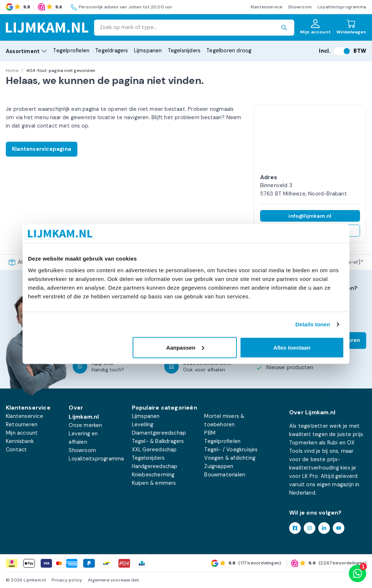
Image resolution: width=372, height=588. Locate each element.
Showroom (300, 7)
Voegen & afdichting (230, 458)
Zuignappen (219, 466)
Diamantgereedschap (159, 433)
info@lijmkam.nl (310, 216)
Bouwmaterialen (225, 475)
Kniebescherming (153, 475)
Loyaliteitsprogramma (342, 7)
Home (12, 71)
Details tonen (313, 324)
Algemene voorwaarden (114, 580)
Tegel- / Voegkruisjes (231, 450)
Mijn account (22, 433)
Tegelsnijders (184, 51)
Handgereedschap (155, 466)
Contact (16, 450)
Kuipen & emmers (154, 483)
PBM (210, 433)
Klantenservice (267, 7)
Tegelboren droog (229, 51)
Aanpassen (185, 347)
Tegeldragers (112, 51)
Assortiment (27, 51)
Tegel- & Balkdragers (158, 441)
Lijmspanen (148, 51)
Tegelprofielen (71, 51)
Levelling (143, 424)
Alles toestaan (292, 347)
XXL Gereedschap (154, 450)
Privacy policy (67, 580)
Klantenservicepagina (42, 149)
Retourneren (22, 424)
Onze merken (85, 425)
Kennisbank (20, 441)
